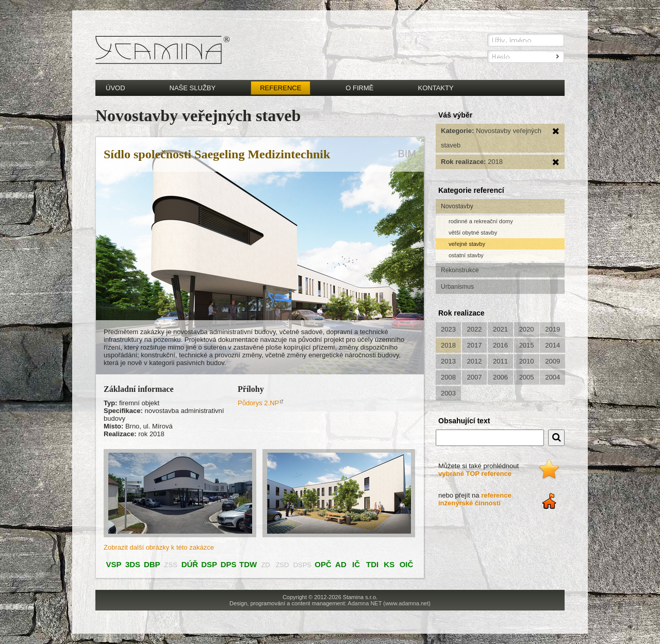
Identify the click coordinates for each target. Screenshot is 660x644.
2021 (500, 329)
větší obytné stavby (473, 233)
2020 (527, 329)
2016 (500, 345)
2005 (527, 377)
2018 (448, 345)
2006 (500, 377)
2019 (552, 329)
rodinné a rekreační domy (481, 221)
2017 (475, 345)
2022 (475, 329)
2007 (475, 377)
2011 (500, 361)
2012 (475, 361)
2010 (527, 361)
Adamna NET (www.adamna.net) (389, 603)
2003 (448, 393)
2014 (552, 345)
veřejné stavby (467, 244)
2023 (448, 329)
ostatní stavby (466, 255)
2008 (448, 377)
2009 (552, 361)
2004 (552, 377)
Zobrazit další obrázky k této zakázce (159, 547)
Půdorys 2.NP (258, 403)
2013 (448, 361)
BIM (407, 154)
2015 (527, 345)
